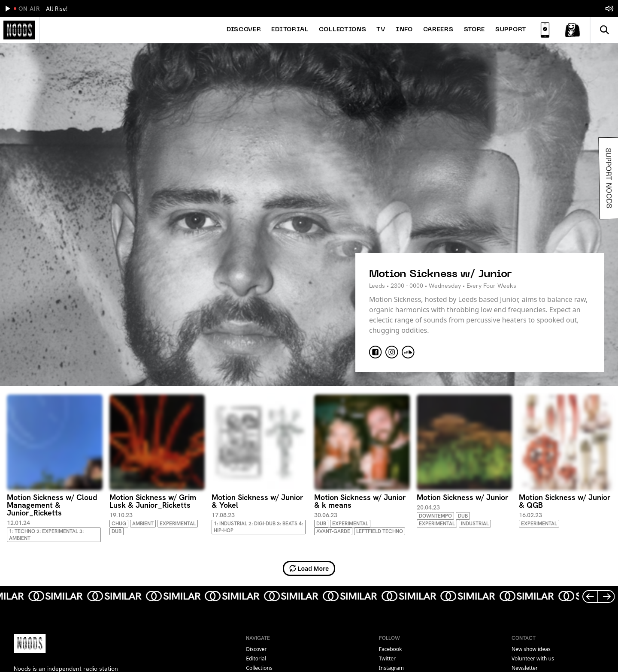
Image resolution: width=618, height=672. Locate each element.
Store (475, 30)
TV (381, 30)
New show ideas (531, 649)
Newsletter (525, 668)
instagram (391, 668)
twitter (387, 658)
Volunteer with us (533, 658)
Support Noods (607, 178)
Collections (343, 30)
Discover (244, 30)
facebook (391, 649)
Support (511, 30)
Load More (309, 568)
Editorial (290, 30)
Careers (438, 30)
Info (404, 30)
